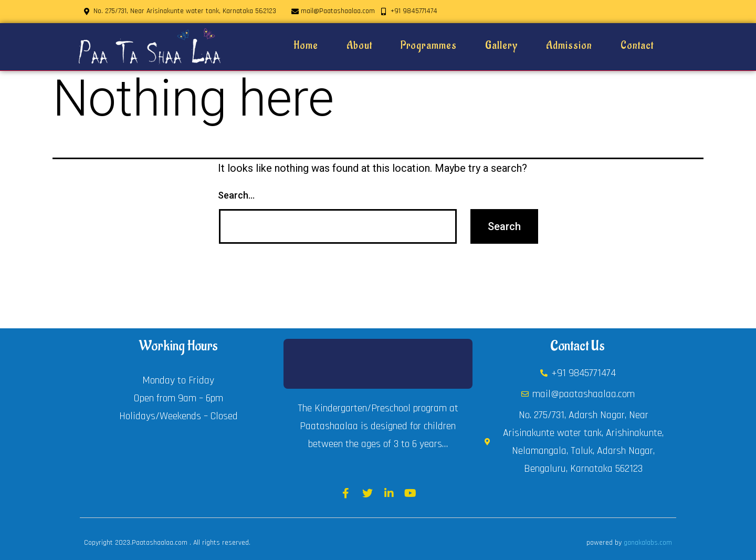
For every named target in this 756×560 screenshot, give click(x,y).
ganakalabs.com (648, 543)
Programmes (429, 46)
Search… (236, 195)
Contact (637, 46)
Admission (569, 46)
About (359, 46)
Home (306, 46)
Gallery (501, 46)
